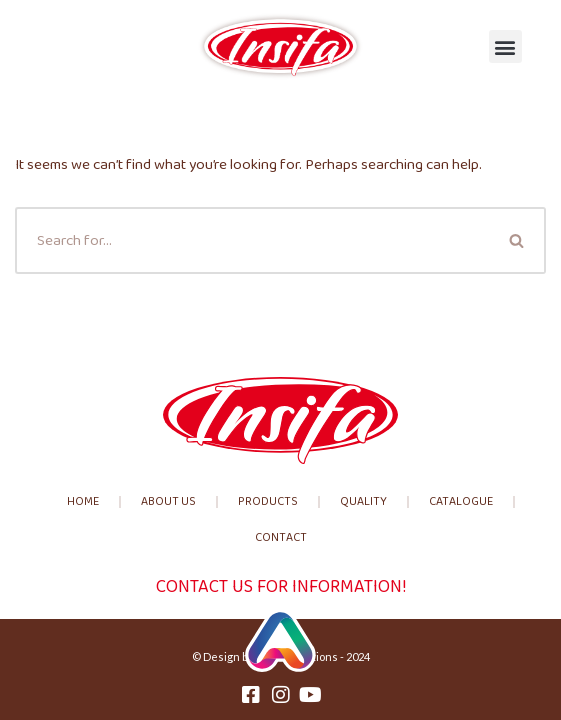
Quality (363, 501)
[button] (505, 46)
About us (168, 501)
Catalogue (461, 501)
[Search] (252, 240)
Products (268, 501)
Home (83, 501)
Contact (281, 537)
